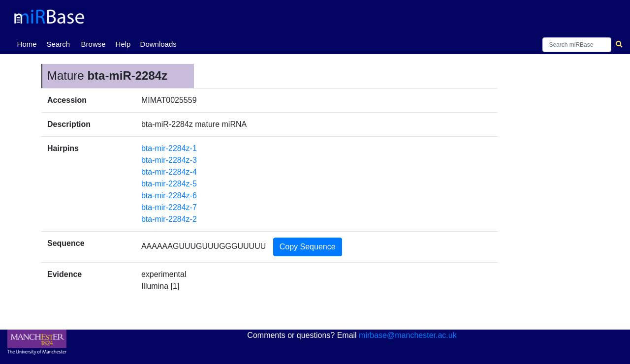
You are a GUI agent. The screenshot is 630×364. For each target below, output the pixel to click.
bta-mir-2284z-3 (169, 160)
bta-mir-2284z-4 (169, 172)
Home (29, 43)
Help (123, 44)
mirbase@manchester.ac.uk (408, 335)
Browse (94, 44)
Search (59, 44)
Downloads (158, 44)
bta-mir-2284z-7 (169, 207)
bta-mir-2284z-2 (169, 219)
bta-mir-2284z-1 (169, 148)
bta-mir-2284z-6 (169, 196)
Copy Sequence (308, 247)
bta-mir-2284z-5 (169, 184)
